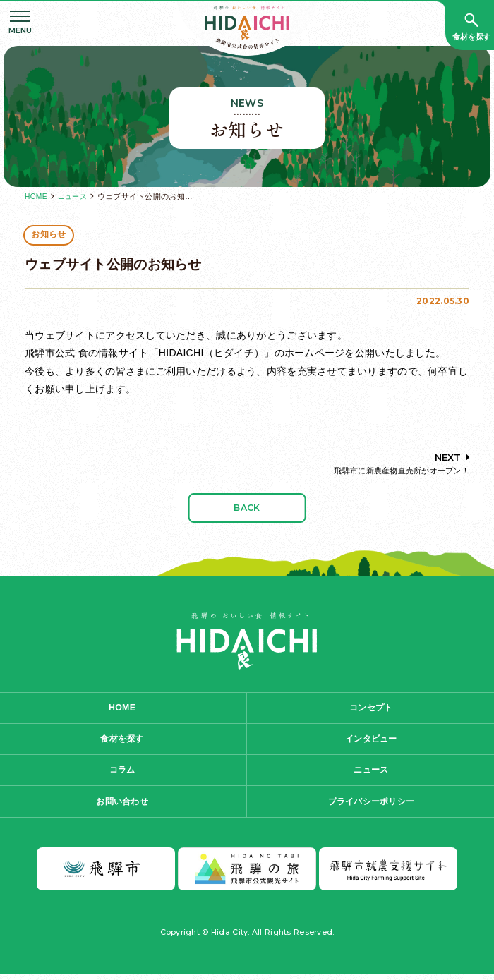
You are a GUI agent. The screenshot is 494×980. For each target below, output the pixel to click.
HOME (36, 196)
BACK (247, 508)
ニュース (74, 196)
